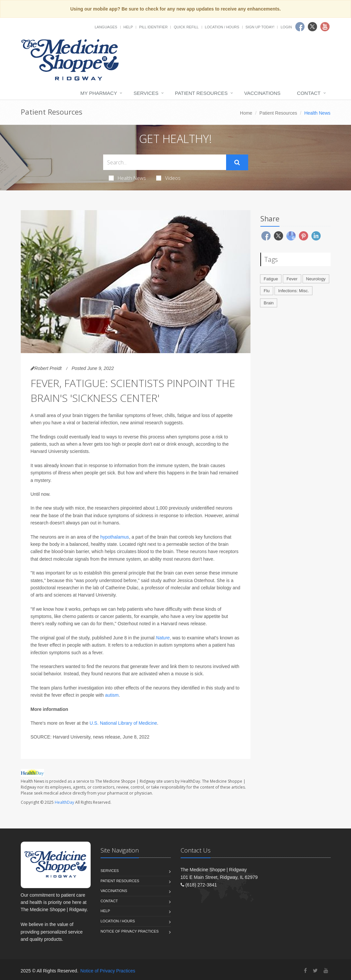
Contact (309, 93)
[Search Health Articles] (165, 162)
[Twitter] (315, 971)
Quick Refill (186, 27)
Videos (168, 178)
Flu (267, 291)
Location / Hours (222, 27)
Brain (269, 303)
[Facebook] (305, 971)
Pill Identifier (153, 27)
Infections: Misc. (293, 291)
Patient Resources (201, 93)
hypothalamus (115, 537)
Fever (292, 279)
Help (128, 27)
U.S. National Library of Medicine (123, 723)
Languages (106, 27)
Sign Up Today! (260, 27)
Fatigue (271, 279)
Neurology (316, 279)
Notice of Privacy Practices (130, 931)
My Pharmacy (99, 93)
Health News (127, 178)
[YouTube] (326, 971)
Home (246, 113)
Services (146, 93)
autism (112, 695)
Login (286, 27)
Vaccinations (262, 93)
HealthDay (64, 802)
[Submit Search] (237, 162)
